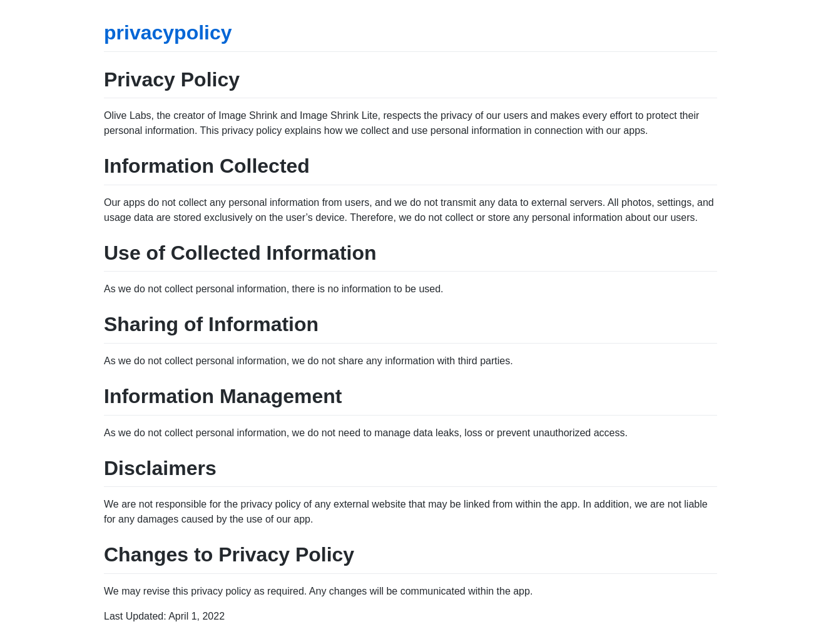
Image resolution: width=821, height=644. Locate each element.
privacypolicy (168, 33)
